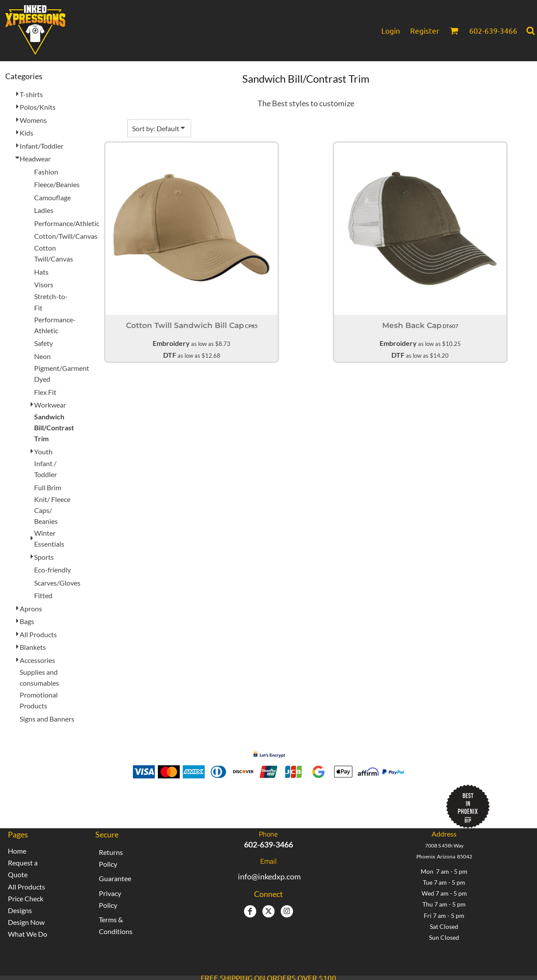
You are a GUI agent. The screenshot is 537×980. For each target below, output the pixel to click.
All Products (38, 634)
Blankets (33, 647)
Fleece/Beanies (57, 184)
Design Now (26, 922)
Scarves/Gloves (57, 583)
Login (391, 30)
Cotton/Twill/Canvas (66, 236)
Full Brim (48, 487)
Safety (44, 343)
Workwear (50, 405)
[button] (454, 31)
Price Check (26, 898)
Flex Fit (45, 392)
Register (425, 30)
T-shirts (31, 94)
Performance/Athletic (67, 223)
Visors (44, 284)
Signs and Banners (47, 719)
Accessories (37, 660)
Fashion (46, 172)
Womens (33, 120)
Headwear (35, 159)
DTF (170, 355)
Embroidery (171, 343)
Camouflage (52, 197)
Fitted (43, 595)
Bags (27, 621)
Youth (43, 452)
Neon (42, 356)
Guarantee (115, 878)
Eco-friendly (52, 570)
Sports (44, 557)
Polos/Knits (38, 107)
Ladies (44, 210)
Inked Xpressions (202, 802)
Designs (20, 910)
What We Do (28, 934)
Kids (26, 133)
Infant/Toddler (42, 146)
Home (17, 851)
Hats (41, 272)
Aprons (31, 609)
